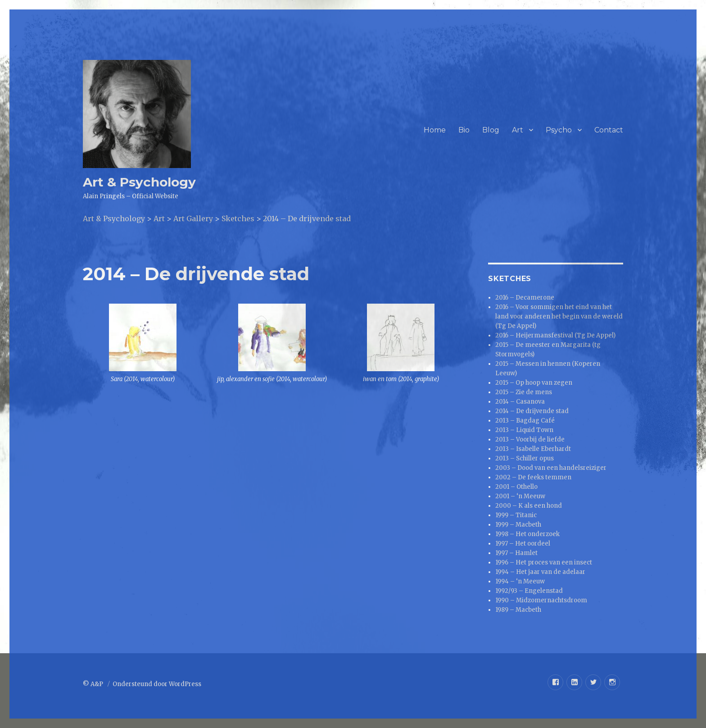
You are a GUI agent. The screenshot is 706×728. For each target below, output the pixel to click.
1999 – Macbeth (518, 525)
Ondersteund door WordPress (157, 684)
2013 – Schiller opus (525, 458)
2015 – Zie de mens (524, 392)
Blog (491, 130)
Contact (609, 130)
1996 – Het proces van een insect (544, 562)
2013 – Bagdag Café (525, 421)
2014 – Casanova (520, 402)
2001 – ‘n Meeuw (520, 496)
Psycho (559, 130)
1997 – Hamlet (516, 553)
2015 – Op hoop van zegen (534, 383)
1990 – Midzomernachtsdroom (541, 600)
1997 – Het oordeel (523, 544)
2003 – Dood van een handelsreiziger (551, 468)
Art (518, 130)
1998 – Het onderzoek (527, 534)
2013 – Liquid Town (524, 430)
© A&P (94, 684)
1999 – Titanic (516, 515)
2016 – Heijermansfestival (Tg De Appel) (555, 335)
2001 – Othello (516, 487)
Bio (464, 130)
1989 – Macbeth (518, 610)
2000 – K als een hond (529, 506)
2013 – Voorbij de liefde (530, 439)
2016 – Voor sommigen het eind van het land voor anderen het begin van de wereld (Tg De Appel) (559, 316)
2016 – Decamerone (525, 298)
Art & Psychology (139, 182)
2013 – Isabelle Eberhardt (533, 449)
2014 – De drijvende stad (532, 411)
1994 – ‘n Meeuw (520, 581)
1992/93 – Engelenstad (529, 591)
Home (435, 130)
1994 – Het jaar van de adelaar (540, 572)
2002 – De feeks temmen (533, 477)
